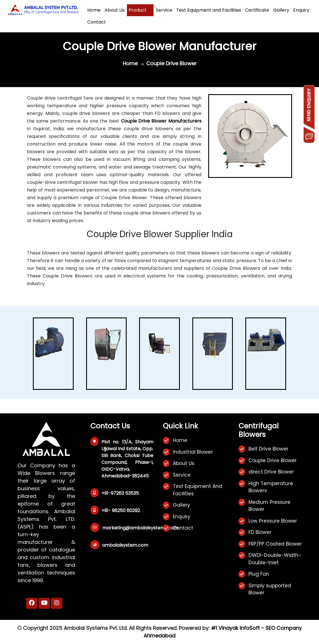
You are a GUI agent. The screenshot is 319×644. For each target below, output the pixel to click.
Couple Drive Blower (273, 460)
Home (94, 10)
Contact (97, 22)
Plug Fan (259, 574)
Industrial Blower (193, 452)
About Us (115, 10)
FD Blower (260, 532)
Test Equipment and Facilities (209, 10)
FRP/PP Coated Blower (275, 544)
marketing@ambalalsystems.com (140, 528)
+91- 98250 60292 (121, 511)
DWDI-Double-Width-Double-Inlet (275, 559)
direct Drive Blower (271, 472)
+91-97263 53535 (120, 493)
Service (164, 10)
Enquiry (301, 10)
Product (138, 10)
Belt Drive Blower (268, 449)
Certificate (257, 10)
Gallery (281, 10)
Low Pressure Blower (273, 521)
